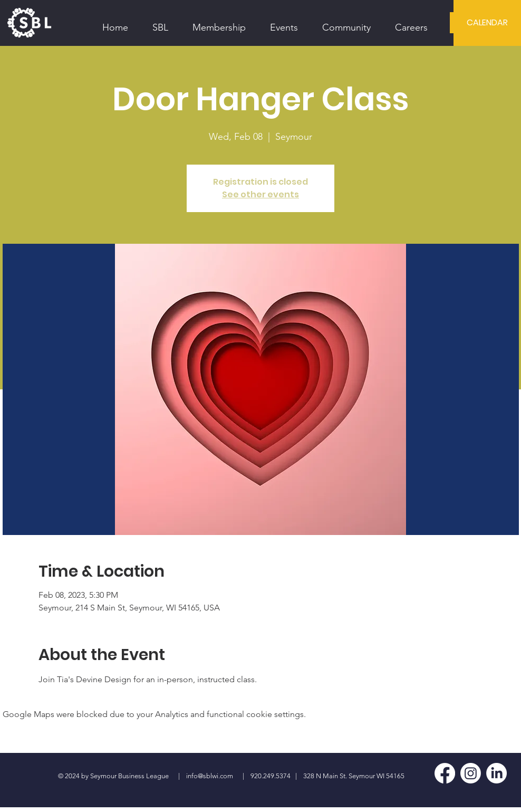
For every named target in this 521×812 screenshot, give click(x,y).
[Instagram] (471, 773)
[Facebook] (445, 773)
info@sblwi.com (210, 776)
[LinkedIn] (496, 773)
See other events (260, 194)
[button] (160, 23)
